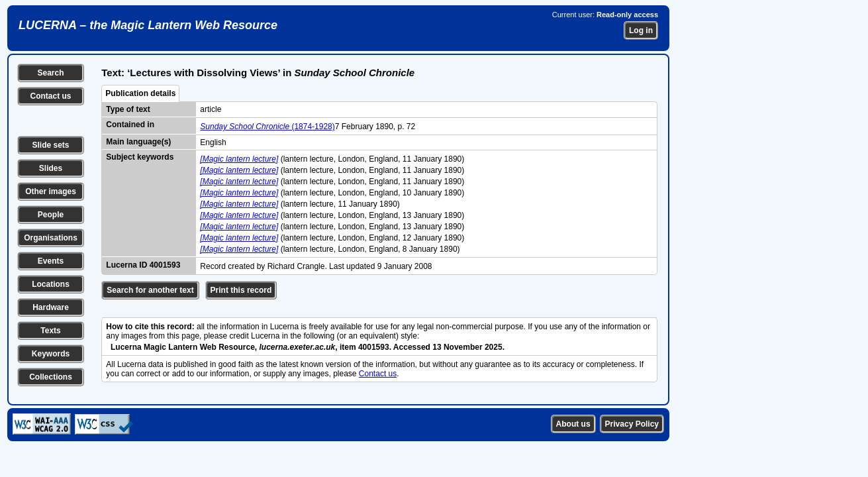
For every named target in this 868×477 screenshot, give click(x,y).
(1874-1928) (267, 127)
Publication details (140, 93)
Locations (51, 284)
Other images (51, 191)
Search (50, 73)
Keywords (51, 354)
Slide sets (50, 145)
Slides (51, 168)
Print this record (241, 290)
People (51, 215)
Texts (50, 331)
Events (51, 261)
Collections (51, 377)
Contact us (50, 96)
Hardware (51, 307)
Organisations (51, 238)
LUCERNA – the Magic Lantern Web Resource (148, 25)
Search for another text (150, 290)
